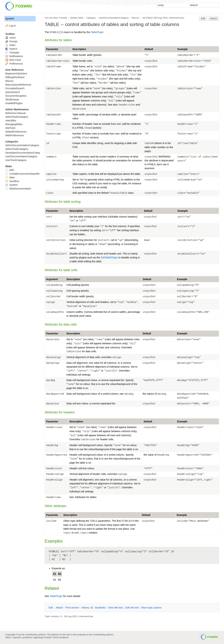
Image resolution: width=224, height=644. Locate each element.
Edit (203, 18)
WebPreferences (15, 135)
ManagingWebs (14, 124)
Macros (135, 18)
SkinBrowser (12, 99)
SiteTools (10, 128)
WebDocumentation (18, 189)
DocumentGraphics (16, 96)
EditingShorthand (15, 77)
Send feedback (61, 637)
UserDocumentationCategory (114, 18)
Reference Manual (15, 113)
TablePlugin (97, 32)
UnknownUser (176, 18)
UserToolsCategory (16, 160)
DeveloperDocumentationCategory (24, 153)
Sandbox (12, 181)
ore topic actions (152, 608)
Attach (214, 18)
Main (10, 177)
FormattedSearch (15, 88)
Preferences (14, 64)
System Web (77, 18)
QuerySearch (13, 92)
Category (91, 18)
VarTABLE (148, 18)
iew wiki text (116, 608)
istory (85, 608)
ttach (59, 608)
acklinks (100, 608)
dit (51, 608)
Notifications (14, 56)
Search (11, 49)
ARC (10, 170)
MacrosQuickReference (18, 85)
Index (10, 45)
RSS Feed (13, 60)
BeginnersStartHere (16, 74)
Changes (12, 52)
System (10, 19)
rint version (72, 608)
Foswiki (63, 18)
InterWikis (11, 121)
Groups (11, 41)
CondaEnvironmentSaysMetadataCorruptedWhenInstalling (40, 174)
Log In (12, 26)
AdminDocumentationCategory (22, 145)
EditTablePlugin (109, 257)
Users (11, 38)
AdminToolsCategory (17, 117)
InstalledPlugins (14, 103)
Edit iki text (132, 608)
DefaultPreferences (16, 132)
